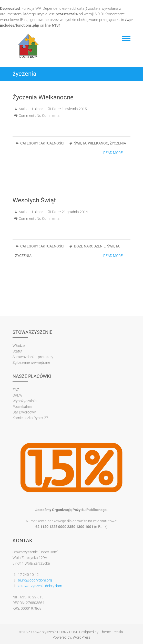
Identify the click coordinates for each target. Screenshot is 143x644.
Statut (18, 351)
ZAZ (16, 390)
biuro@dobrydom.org (35, 580)
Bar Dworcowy (24, 412)
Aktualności (52, 143)
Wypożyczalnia (25, 401)
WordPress (82, 637)
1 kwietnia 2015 (74, 109)
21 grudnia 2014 (74, 212)
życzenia (118, 143)
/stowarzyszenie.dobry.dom (40, 586)
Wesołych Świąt (34, 200)
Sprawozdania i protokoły (33, 357)
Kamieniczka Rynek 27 (30, 418)
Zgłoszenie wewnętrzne (31, 362)
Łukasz (37, 109)
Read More (113, 153)
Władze (19, 346)
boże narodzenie (90, 246)
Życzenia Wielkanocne (43, 97)
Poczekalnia (22, 407)
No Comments (48, 116)
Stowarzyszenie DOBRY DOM (54, 632)
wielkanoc (98, 143)
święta (80, 143)
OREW (18, 395)
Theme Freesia (111, 632)
